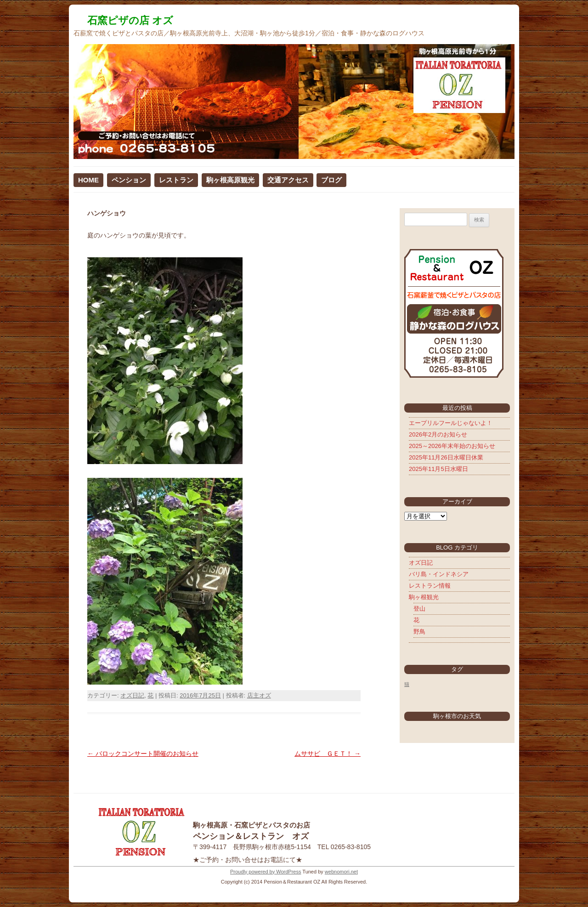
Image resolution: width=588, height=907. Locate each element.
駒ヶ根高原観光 (230, 180)
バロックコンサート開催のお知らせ (143, 754)
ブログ (331, 180)
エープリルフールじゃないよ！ (451, 423)
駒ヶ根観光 (424, 597)
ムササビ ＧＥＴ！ (328, 754)
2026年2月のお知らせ (438, 434)
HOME (88, 180)
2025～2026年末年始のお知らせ (452, 446)
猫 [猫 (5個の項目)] (407, 684)
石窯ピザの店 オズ (130, 20)
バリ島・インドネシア (439, 574)
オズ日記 (132, 695)
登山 (419, 609)
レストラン (176, 180)
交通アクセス (288, 180)
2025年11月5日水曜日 (438, 469)
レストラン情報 (430, 586)
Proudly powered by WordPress (266, 872)
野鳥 (419, 632)
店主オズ (259, 695)
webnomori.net (341, 872)
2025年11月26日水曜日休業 (446, 457)
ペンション (129, 180)
